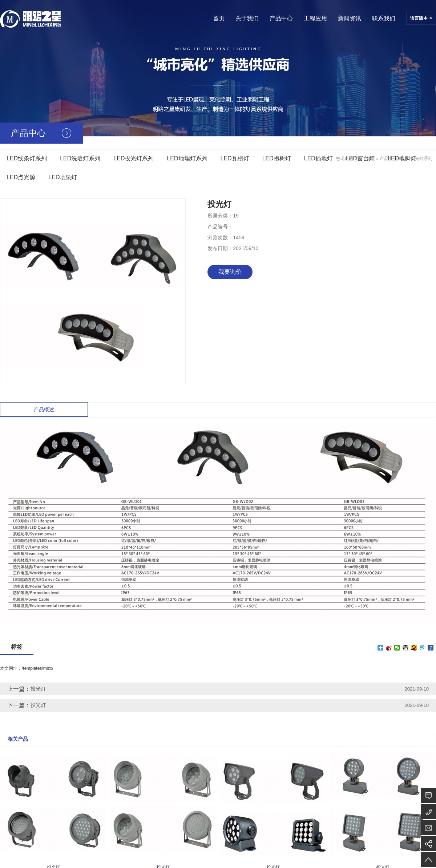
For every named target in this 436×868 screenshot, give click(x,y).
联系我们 (384, 18)
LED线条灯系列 (27, 158)
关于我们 (247, 18)
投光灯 (38, 689)
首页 (219, 18)
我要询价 (230, 272)
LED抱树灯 (277, 158)
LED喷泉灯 (63, 177)
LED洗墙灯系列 (80, 158)
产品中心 (281, 18)
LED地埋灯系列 (187, 158)
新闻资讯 (350, 18)
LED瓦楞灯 (235, 158)
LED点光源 (21, 177)
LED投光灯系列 (134, 158)
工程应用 (315, 18)
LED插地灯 (318, 158)
